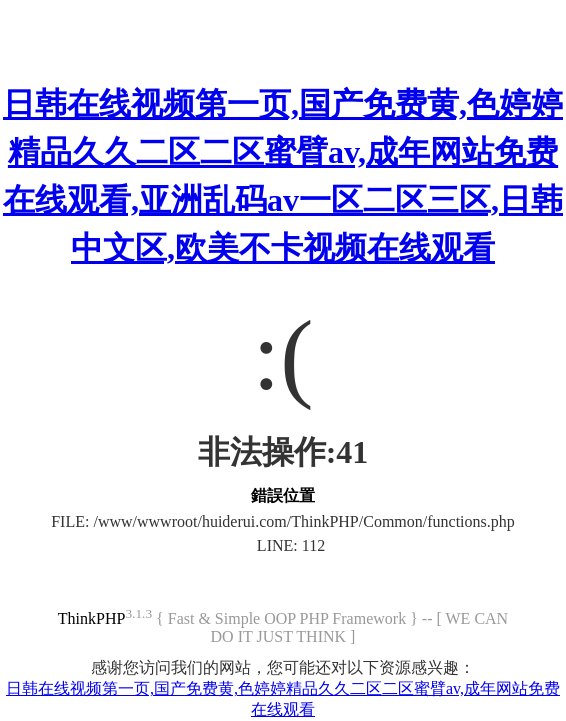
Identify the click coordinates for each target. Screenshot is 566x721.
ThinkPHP (92, 618)
